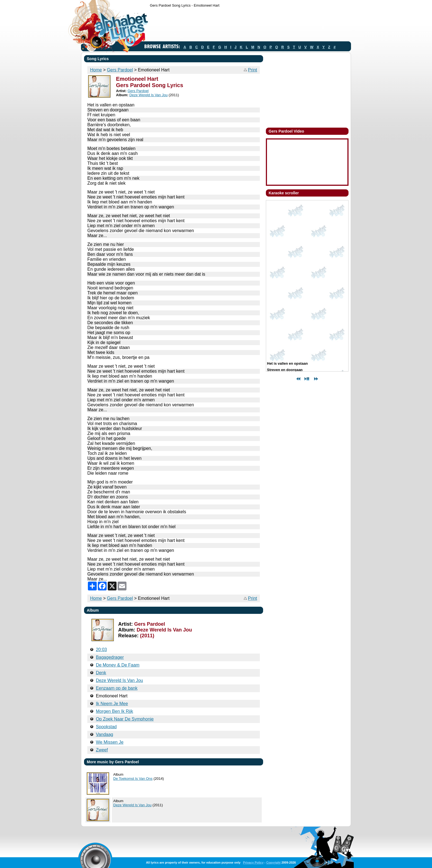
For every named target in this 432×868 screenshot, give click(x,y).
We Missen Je (110, 742)
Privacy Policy (253, 862)
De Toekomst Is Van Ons (133, 779)
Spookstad (106, 727)
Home (96, 70)
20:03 (101, 650)
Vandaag (105, 734)
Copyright (273, 862)
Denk (101, 673)
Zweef (102, 750)
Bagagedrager (110, 657)
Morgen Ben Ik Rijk (114, 711)
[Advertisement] (250, 26)
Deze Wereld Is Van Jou (148, 95)
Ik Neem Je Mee (112, 704)
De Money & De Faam (118, 665)
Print (253, 70)
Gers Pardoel (120, 70)
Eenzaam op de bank (117, 688)
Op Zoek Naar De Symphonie (125, 719)
